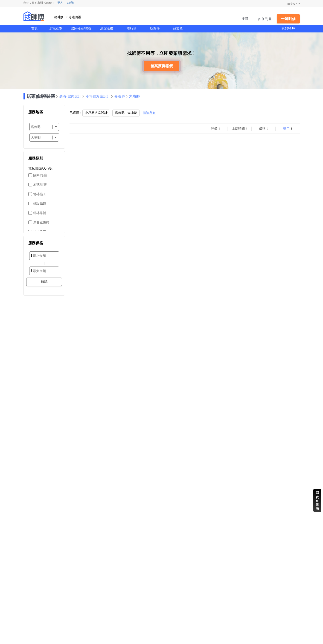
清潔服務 (107, 28)
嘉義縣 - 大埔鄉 (126, 113)
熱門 (286, 128)
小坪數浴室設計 (98, 96)
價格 (262, 128)
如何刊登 (265, 19)
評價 (214, 128)
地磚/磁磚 (40, 185)
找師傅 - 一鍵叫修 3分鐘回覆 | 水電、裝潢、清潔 (34, 16)
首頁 (35, 28)
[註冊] (70, 3)
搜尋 (245, 19)
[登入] (60, 3)
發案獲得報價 (162, 66)
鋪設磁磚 (40, 203)
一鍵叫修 (288, 19)
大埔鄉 (134, 96)
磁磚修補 (40, 213)
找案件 (155, 28)
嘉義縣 (120, 96)
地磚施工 (40, 194)
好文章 (178, 28)
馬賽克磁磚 (41, 222)
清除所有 (149, 113)
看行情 (132, 28)
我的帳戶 (288, 28)
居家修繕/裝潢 (81, 28)
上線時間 (238, 128)
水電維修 (55, 28)
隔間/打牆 (40, 175)
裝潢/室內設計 (71, 96)
